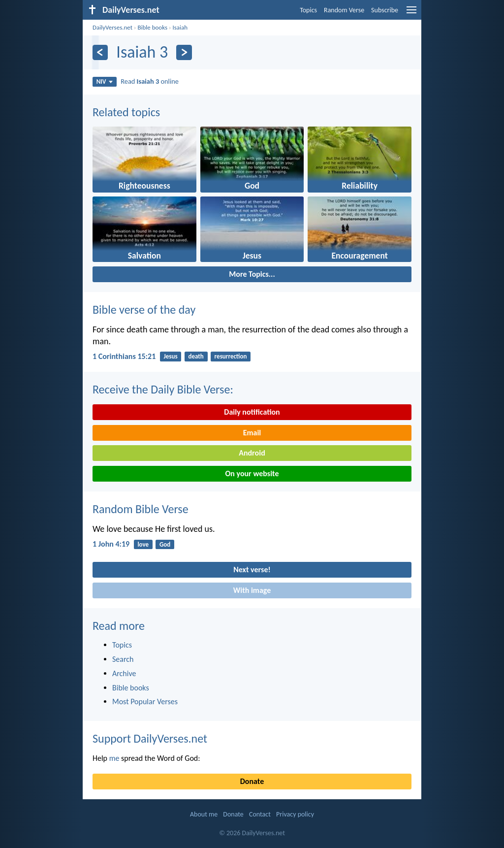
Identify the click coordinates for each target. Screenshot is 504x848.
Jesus (170, 356)
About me (204, 814)
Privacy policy (295, 814)
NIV (105, 82)
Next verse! (252, 570)
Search (123, 659)
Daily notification (252, 412)
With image (252, 590)
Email (252, 433)
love (143, 544)
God (165, 544)
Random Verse (344, 10)
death (196, 356)
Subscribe (385, 10)
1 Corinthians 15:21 (124, 356)
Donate (252, 781)
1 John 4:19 (111, 544)
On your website (252, 473)
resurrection (231, 356)
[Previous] (100, 52)
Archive (124, 673)
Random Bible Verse (141, 509)
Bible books (152, 27)
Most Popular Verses (145, 701)
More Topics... (252, 274)
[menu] (411, 14)
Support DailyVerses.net (150, 738)
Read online (150, 81)
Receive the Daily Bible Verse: (163, 389)
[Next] (184, 52)
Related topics (126, 112)
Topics (308, 10)
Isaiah (180, 27)
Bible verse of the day (144, 310)
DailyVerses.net (112, 27)
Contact (260, 814)
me (114, 758)
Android (252, 453)
